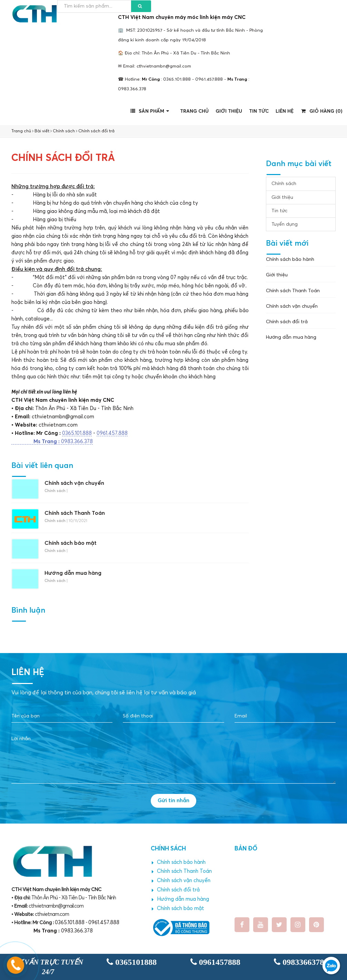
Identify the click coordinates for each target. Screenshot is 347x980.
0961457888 (215, 962)
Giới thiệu (229, 111)
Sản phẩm (151, 111)
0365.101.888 (77, 433)
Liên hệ (285, 111)
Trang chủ (194, 111)
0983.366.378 (52, 442)
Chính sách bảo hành (290, 259)
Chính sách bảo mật (71, 543)
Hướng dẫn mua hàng (73, 573)
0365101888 (132, 962)
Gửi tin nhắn (173, 800)
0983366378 (299, 962)
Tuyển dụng (285, 224)
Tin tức (259, 111)
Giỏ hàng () (322, 111)
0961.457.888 (112, 433)
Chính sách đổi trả (96, 131)
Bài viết (42, 131)
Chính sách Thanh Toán (75, 513)
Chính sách (64, 131)
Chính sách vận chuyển (74, 483)
